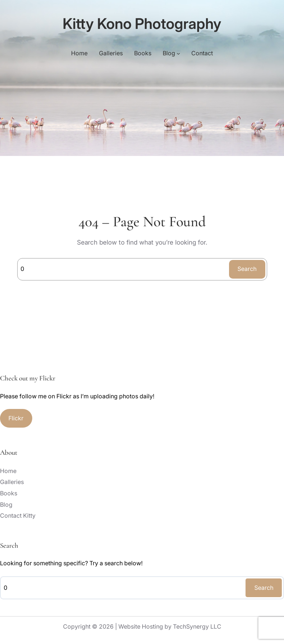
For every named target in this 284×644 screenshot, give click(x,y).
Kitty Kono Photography (142, 24)
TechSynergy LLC (197, 626)
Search (247, 269)
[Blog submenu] (178, 53)
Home (79, 53)
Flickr (16, 418)
